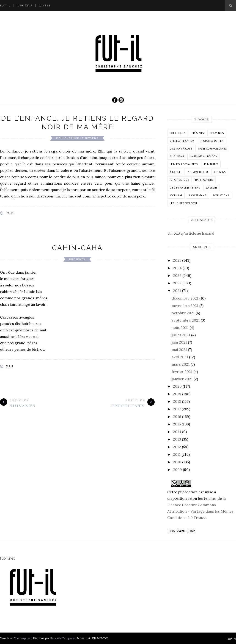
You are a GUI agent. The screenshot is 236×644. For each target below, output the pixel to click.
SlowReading (197, 195)
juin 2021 (179, 342)
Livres (45, 5)
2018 (177, 401)
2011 (177, 454)
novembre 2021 (185, 305)
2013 (177, 439)
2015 (177, 424)
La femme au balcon (204, 156)
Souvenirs (217, 133)
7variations (221, 195)
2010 (177, 462)
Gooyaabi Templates (63, 638)
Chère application (182, 141)
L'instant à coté (181, 149)
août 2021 (180, 328)
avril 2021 (180, 357)
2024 (177, 268)
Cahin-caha (77, 248)
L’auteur (25, 5)
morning (176, 195)
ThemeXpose (22, 638)
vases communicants (212, 149)
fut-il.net (7, 558)
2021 (177, 291)
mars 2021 (181, 364)
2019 (177, 394)
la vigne (212, 187)
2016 (177, 416)
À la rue (175, 172)
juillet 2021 (181, 335)
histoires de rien (212, 141)
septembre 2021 (186, 320)
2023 (177, 275)
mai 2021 (179, 350)
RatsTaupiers (204, 180)
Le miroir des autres (184, 164)
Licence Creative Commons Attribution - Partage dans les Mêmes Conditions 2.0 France (200, 511)
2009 (177, 469)
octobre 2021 (183, 313)
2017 (177, 409)
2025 (177, 260)
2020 (177, 386)
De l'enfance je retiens (77, 138)
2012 (177, 447)
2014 (177, 432)
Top (231, 639)
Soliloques (178, 133)
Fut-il (5, 5)
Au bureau (177, 156)
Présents (77, 259)
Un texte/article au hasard (191, 233)
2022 (177, 283)
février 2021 (182, 372)
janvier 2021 (182, 379)
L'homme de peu (197, 172)
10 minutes (211, 164)
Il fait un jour (179, 180)
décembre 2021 (185, 298)
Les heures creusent (184, 203)
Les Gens (220, 172)
